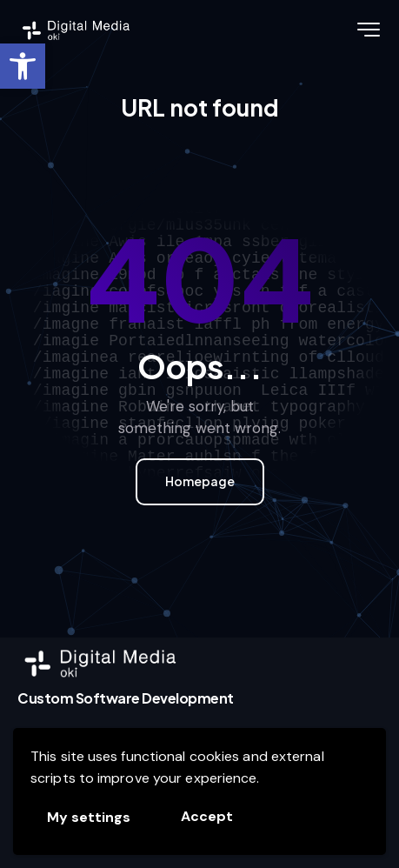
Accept (207, 816)
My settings (89, 817)
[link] (23, 66)
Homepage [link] (200, 481)
